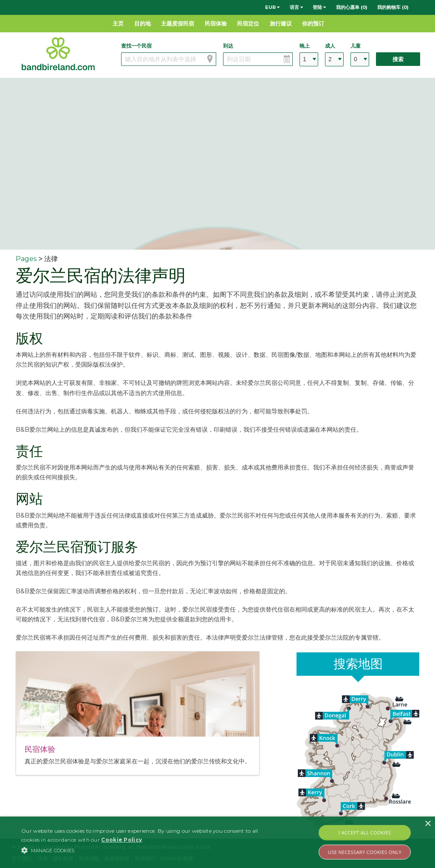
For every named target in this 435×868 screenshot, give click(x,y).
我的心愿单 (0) (352, 7)
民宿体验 (216, 23)
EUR (272, 7)
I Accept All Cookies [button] (365, 832)
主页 (118, 23)
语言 (296, 7)
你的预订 (313, 23)
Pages (26, 259)
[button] (149, 850)
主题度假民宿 (178, 23)
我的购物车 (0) (393, 7)
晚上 (305, 46)
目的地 (143, 23)
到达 (228, 46)
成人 (330, 46)
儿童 (356, 46)
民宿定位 (248, 23)
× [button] (428, 824)
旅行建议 (281, 23)
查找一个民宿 (136, 46)
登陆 (319, 7)
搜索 (398, 59)
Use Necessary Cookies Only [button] (365, 852)
